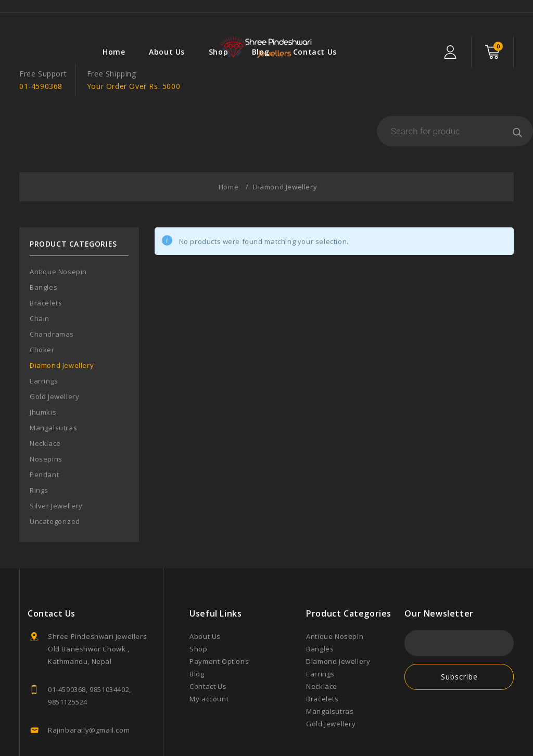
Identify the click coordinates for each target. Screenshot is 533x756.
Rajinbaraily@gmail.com (89, 693)
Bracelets (46, 265)
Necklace (45, 406)
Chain (40, 281)
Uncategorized (55, 484)
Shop (136, 15)
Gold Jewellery (54, 359)
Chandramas (52, 297)
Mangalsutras (53, 390)
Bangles (43, 250)
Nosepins (46, 421)
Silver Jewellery (56, 468)
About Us (85, 15)
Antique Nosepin (58, 234)
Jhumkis (43, 375)
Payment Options (219, 624)
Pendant (44, 437)
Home (32, 15)
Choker (42, 312)
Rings (39, 453)
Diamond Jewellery (62, 328)
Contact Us (233, 15)
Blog (178, 15)
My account (209, 661)
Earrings (44, 343)
